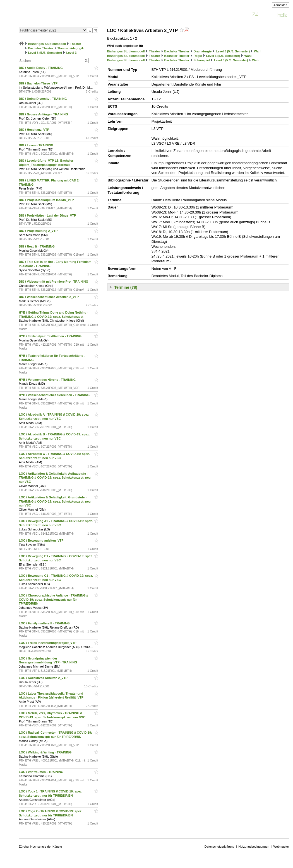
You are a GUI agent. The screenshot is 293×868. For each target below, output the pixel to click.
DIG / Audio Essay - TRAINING (41, 68)
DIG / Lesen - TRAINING (37, 145)
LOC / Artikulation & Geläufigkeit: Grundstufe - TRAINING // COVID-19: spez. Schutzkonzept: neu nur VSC (55, 501)
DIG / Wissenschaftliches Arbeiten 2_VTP (49, 297)
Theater (76, 44)
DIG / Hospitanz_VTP (35, 130)
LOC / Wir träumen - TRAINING (42, 772)
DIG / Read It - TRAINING (37, 246)
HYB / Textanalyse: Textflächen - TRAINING (51, 336)
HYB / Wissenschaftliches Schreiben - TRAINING (55, 395)
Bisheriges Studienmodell (47, 44)
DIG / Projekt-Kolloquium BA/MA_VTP (47, 200)
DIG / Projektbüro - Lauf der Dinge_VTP (48, 215)
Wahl (258, 51)
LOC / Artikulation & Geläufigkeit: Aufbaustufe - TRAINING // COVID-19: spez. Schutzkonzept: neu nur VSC (55, 478)
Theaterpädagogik (71, 48)
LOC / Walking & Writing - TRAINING (46, 752)
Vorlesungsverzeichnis (60, 15)
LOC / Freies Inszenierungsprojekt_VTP (48, 643)
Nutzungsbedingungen (254, 847)
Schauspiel (202, 60)
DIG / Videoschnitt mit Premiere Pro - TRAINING (54, 282)
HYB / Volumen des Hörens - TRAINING (48, 380)
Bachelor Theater (41, 48)
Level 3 (71, 53)
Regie (198, 56)
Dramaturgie (203, 51)
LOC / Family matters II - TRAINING (45, 623)
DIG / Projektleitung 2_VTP (39, 231)
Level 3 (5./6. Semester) (45, 53)
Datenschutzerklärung (219, 847)
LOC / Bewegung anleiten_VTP (42, 540)
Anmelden (280, 5)
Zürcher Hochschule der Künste (41, 847)
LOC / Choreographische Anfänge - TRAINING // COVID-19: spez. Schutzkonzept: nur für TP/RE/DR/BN (54, 600)
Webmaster (281, 847)
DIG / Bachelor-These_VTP (39, 83)
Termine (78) (126, 287)
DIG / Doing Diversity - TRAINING (43, 99)
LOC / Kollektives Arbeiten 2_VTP (44, 678)
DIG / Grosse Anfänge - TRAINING (44, 114)
